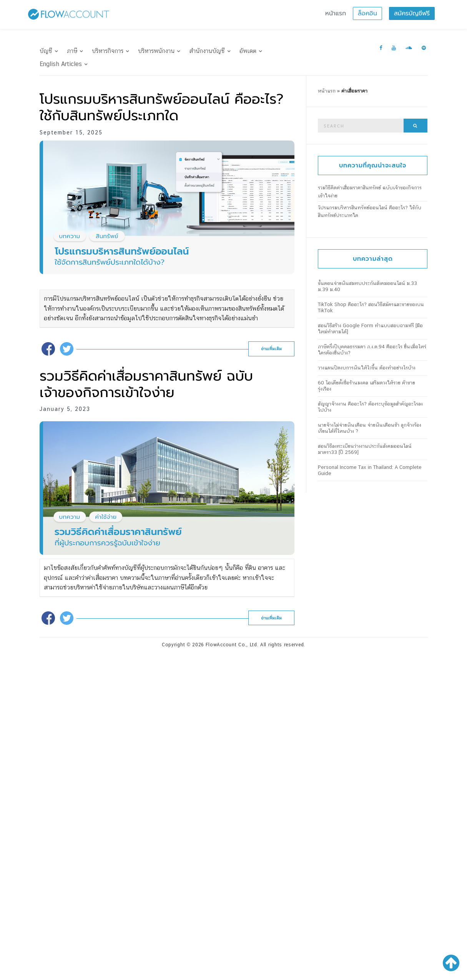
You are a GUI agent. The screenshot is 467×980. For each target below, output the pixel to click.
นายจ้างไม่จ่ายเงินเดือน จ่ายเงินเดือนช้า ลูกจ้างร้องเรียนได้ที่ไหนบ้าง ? (370, 428)
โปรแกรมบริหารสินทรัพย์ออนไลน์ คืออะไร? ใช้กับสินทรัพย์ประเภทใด (162, 107)
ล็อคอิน (367, 13)
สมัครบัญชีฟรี (412, 13)
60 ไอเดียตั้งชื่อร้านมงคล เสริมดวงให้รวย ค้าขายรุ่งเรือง (366, 386)
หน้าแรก (336, 13)
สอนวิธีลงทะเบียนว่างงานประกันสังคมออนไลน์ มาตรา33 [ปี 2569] (365, 449)
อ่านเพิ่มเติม (271, 349)
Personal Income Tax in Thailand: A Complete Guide (370, 470)
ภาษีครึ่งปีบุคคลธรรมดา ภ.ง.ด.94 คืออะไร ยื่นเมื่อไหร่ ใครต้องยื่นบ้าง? (372, 350)
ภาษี (72, 51)
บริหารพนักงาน (156, 51)
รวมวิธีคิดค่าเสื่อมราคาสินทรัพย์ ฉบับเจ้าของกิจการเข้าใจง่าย (146, 384)
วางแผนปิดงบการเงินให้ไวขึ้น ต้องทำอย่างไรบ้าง (367, 368)
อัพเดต (248, 51)
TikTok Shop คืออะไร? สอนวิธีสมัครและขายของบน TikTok (371, 307)
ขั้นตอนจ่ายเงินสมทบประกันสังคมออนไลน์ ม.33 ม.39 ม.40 (367, 286)
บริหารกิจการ (108, 51)
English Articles (61, 64)
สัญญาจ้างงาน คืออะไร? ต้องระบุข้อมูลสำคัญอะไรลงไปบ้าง (370, 407)
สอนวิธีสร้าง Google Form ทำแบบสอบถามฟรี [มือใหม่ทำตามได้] (370, 329)
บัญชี (46, 51)
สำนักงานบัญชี (207, 51)
